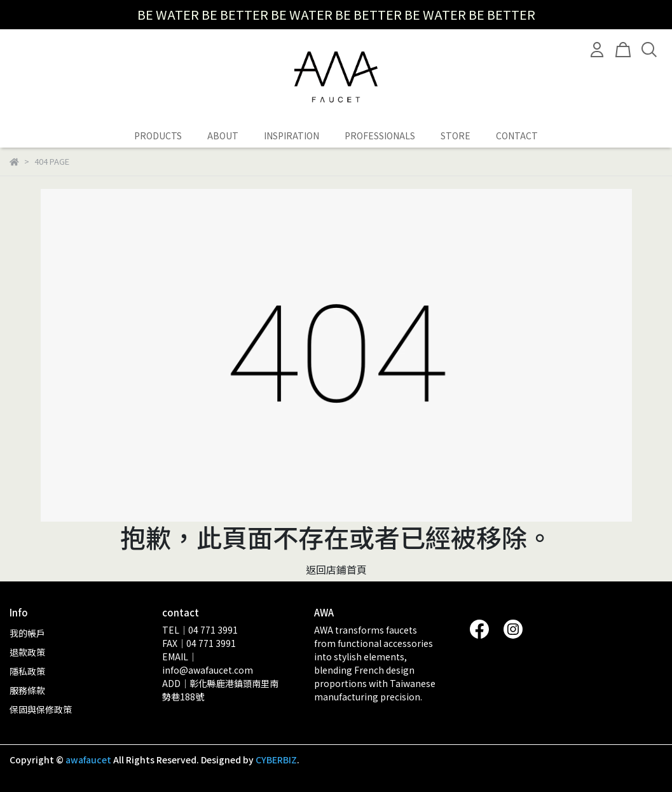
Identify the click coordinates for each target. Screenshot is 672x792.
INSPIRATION (291, 135)
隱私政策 (27, 671)
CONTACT (517, 135)
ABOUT (223, 135)
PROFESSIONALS (380, 135)
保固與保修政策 (41, 709)
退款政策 (27, 652)
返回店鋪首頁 (336, 569)
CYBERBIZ (276, 760)
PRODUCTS (158, 135)
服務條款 (27, 690)
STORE (456, 135)
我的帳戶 (27, 633)
